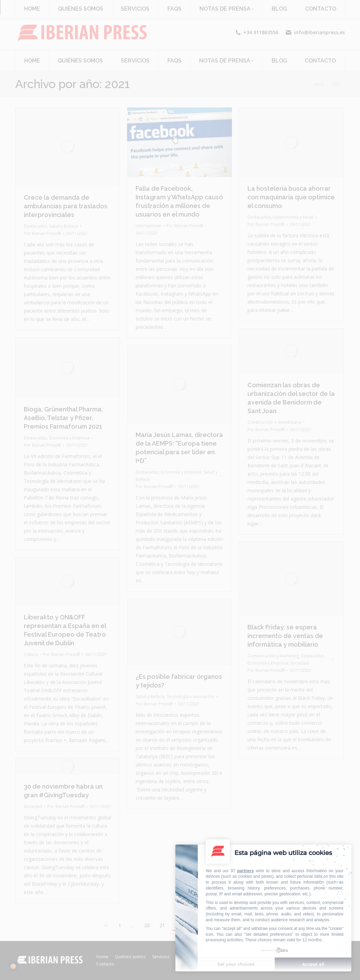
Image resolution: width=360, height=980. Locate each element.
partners (245, 871)
